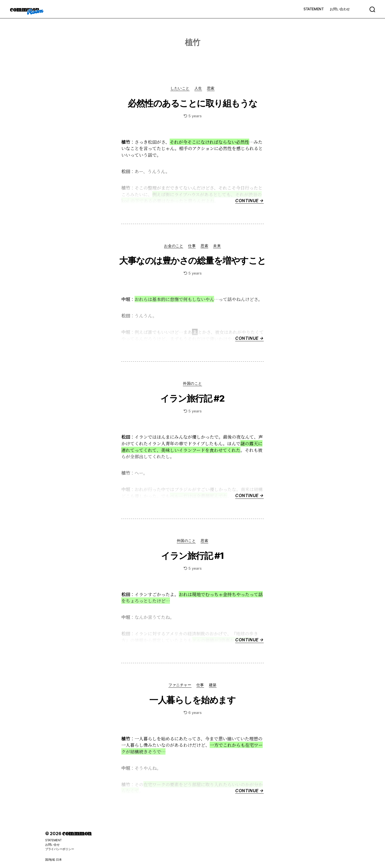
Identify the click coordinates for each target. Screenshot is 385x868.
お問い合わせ (340, 9)
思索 (211, 88)
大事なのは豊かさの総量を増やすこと (192, 261)
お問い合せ (52, 845)
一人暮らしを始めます (192, 700)
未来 (217, 246)
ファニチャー (180, 685)
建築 (213, 685)
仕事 (192, 246)
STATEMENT (314, 9)
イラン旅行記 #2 (192, 398)
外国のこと (192, 383)
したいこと (180, 88)
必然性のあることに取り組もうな (192, 103)
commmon (24, 9)
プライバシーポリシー (60, 849)
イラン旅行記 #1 (192, 556)
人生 (198, 88)
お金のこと (174, 246)
